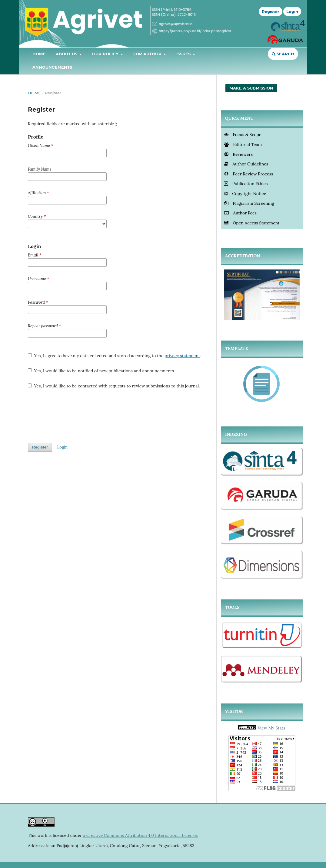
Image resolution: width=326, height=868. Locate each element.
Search (283, 54)
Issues (184, 54)
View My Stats (271, 728)
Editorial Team (243, 145)
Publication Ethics (246, 184)
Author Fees (240, 213)
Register (271, 11)
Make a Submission (251, 88)
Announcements (52, 67)
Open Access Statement (252, 223)
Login (292, 11)
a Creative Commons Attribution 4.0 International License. (140, 835)
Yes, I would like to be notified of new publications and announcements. (101, 371)
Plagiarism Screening (249, 203)
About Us (67, 54)
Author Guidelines (246, 164)
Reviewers (238, 154)
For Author (148, 54)
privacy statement (182, 356)
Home (39, 54)
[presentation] (74, 416)
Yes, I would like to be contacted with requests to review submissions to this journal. (114, 386)
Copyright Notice (245, 194)
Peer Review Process (249, 174)
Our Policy (106, 54)
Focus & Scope (243, 135)
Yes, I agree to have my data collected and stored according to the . (115, 356)
